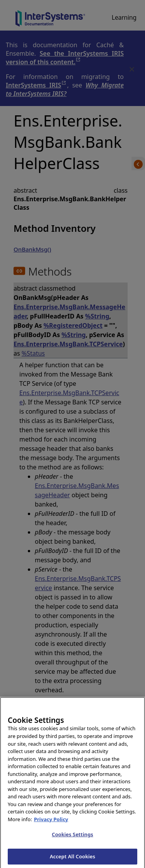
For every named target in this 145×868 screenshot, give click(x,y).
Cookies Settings (72, 842)
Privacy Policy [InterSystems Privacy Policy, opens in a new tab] (51, 826)
